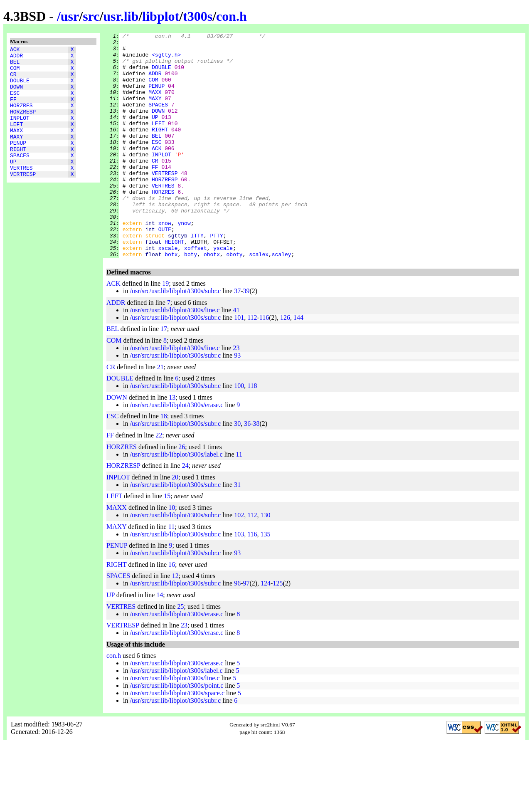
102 (239, 560)
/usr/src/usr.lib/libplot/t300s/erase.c (176, 450)
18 (164, 461)
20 (175, 522)
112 (252, 362)
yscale (223, 291)
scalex (259, 299)
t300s (198, 16)
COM (15, 73)
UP (13, 185)
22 (159, 480)
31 (237, 530)
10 (172, 552)
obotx (212, 299)
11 (239, 499)
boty (191, 299)
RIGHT (18, 170)
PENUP (18, 163)
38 (256, 468)
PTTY (216, 277)
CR (13, 80)
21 (160, 412)
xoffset (196, 291)
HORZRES (21, 118)
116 (264, 362)
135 (266, 579)
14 (160, 640)
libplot (161, 16)
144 (298, 362)
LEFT (16, 140)
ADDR (16, 58)
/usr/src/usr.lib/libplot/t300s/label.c (176, 499)
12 (175, 621)
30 (237, 468)
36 (247, 468)
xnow (165, 262)
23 (236, 393)
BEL (15, 65)
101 (239, 362)
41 (236, 355)
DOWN (16, 95)
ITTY (197, 277)
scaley (282, 299)
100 (239, 431)
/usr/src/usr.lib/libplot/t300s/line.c (175, 355)
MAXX (16, 148)
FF (13, 110)
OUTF (165, 269)
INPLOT (20, 133)
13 (172, 442)
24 (185, 510)
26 (182, 492)
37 (237, 336)
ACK (15, 50)
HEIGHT (174, 284)
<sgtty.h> (166, 59)
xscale (168, 291)
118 (252, 431)
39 (246, 336)
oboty (235, 299)
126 (285, 362)
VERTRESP (23, 200)
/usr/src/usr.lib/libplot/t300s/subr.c (175, 336)
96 (237, 628)
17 (164, 374)
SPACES (20, 178)
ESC (15, 103)
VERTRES (21, 193)
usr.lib (121, 16)
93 (237, 400)
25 (181, 651)
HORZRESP (23, 125)
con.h (232, 16)
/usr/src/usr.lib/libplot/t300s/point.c (176, 730)
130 (266, 560)
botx (171, 299)
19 (165, 328)
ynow (184, 262)
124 (266, 628)
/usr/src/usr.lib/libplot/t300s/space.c (177, 738)
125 (278, 628)
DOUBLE (20, 88)
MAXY (16, 155)
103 (239, 579)
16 (172, 609)
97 (246, 628)
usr (70, 16)
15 (167, 541)
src (91, 16)
